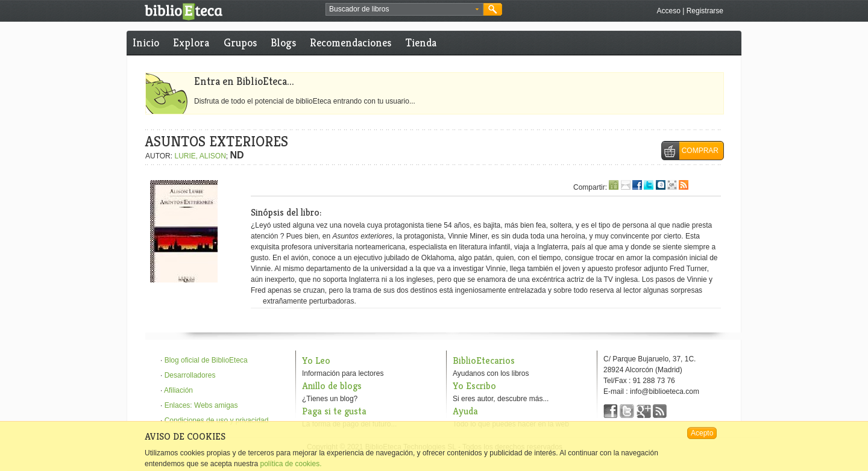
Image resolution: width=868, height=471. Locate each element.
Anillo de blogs (332, 386)
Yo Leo (316, 360)
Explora (191, 42)
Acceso (668, 11)
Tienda (421, 42)
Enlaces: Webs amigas (201, 405)
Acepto (702, 433)
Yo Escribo (474, 386)
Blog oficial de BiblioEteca (206, 360)
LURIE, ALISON (200, 156)
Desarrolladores (190, 375)
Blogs (283, 42)
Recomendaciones (351, 42)
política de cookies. (291, 464)
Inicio (146, 42)
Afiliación (178, 390)
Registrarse (705, 11)
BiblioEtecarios (484, 360)
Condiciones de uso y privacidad (217, 420)
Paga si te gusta (334, 411)
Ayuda (465, 411)
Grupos (240, 42)
